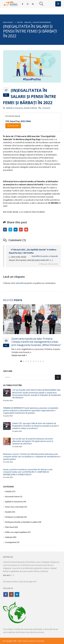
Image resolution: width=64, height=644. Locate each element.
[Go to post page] (32, 319)
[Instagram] (28, 4)
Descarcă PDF (13, 126)
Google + (21, 230)
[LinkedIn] (33, 4)
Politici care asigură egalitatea (16, 532)
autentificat (21, 283)
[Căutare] (58, 377)
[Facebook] (23, 4)
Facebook (5, 230)
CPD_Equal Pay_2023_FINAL (18, 121)
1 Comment (46, 108)
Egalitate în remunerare (15, 108)
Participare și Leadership (14, 517)
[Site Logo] (11, 4)
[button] (41, 4)
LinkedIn (16, 230)
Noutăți (27, 108)
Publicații (34, 108)
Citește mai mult (19, 355)
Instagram (11, 594)
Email (26, 230)
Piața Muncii (10, 527)
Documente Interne (12, 497)
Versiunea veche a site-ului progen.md (20, 581)
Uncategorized (11, 542)
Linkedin (17, 594)
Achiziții (8, 491)
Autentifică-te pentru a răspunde (45, 256)
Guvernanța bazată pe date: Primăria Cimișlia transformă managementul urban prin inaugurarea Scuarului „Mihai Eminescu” (36, 342)
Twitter (10, 230)
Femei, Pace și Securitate (14, 507)
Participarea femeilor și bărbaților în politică (22, 522)
